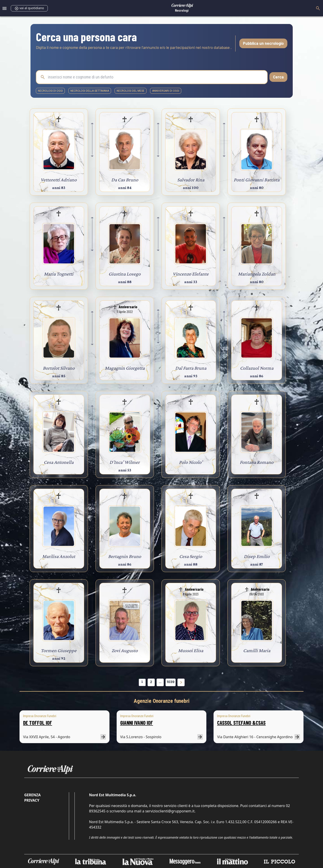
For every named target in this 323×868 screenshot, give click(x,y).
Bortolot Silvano (59, 368)
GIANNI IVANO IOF (137, 723)
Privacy (32, 800)
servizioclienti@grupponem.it (170, 811)
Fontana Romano (257, 462)
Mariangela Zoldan (257, 274)
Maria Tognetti (59, 274)
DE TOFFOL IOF (38, 723)
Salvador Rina (191, 180)
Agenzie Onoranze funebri (162, 701)
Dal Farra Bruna (191, 368)
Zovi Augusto (125, 650)
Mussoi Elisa (191, 650)
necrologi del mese (131, 91)
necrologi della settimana (90, 91)
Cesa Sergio (191, 556)
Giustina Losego (125, 274)
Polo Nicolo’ (191, 462)
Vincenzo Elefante (191, 274)
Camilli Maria (257, 650)
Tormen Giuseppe (59, 650)
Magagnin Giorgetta (125, 368)
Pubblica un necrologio (263, 43)
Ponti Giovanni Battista (257, 180)
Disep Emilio (257, 556)
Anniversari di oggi (166, 91)
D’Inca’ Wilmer (125, 462)
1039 (171, 682)
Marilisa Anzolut (59, 556)
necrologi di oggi (50, 91)
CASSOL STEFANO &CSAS (241, 723)
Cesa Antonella (59, 462)
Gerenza (32, 795)
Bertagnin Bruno (125, 556)
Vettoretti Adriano (59, 180)
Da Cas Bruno (125, 180)
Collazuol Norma (257, 368)
